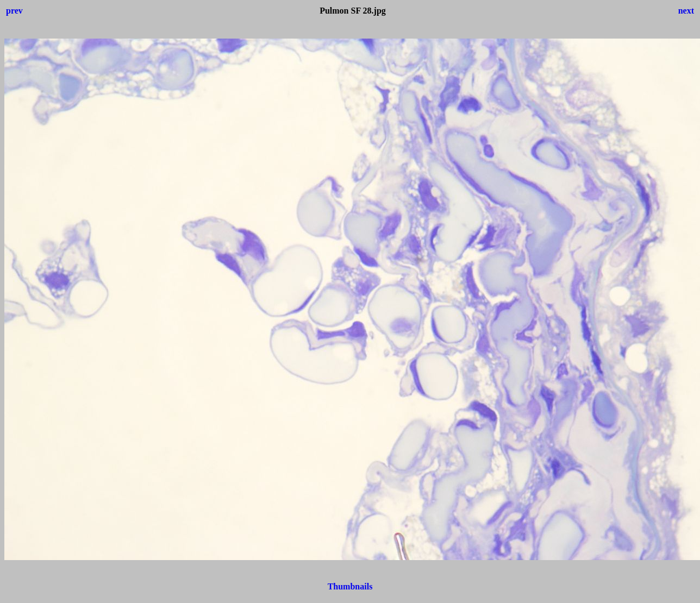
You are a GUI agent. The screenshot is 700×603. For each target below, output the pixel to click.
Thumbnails (350, 586)
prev (14, 11)
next (686, 11)
